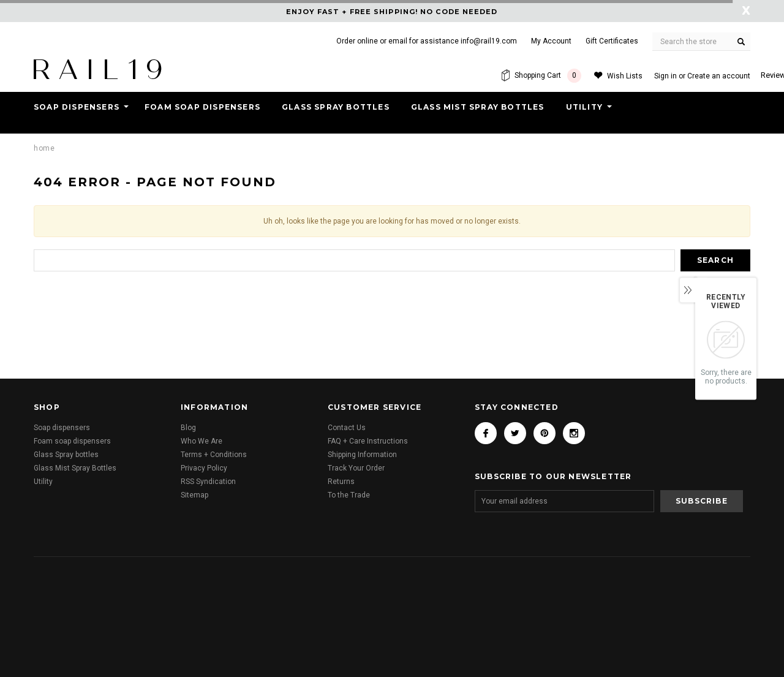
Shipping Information (362, 455)
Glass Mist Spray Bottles (478, 107)
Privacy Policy (204, 468)
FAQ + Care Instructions (368, 441)
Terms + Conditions (214, 455)
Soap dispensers (77, 107)
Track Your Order (356, 468)
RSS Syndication (208, 482)
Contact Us (347, 428)
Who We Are (202, 441)
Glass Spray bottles (336, 107)
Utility (584, 107)
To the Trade (349, 495)
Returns (341, 482)
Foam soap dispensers (202, 107)
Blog (188, 428)
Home (44, 148)
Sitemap (194, 495)
